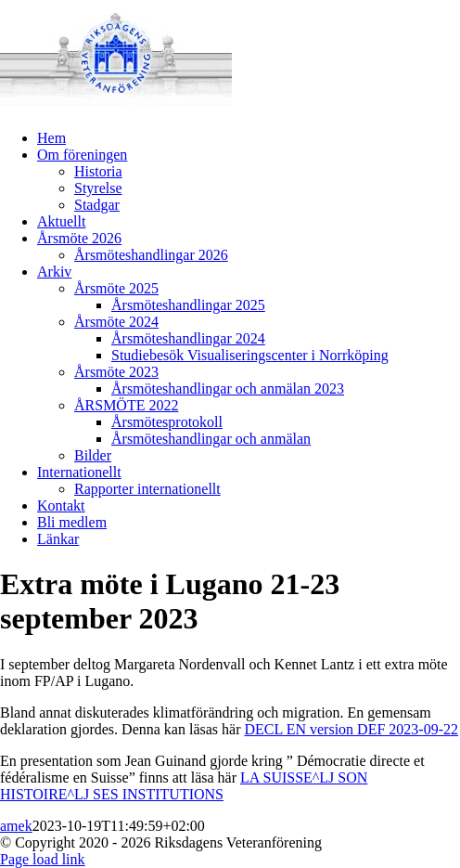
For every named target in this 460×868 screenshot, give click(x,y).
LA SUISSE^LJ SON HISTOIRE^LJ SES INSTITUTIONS (184, 786)
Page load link (43, 859)
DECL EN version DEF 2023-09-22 (351, 729)
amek (16, 826)
